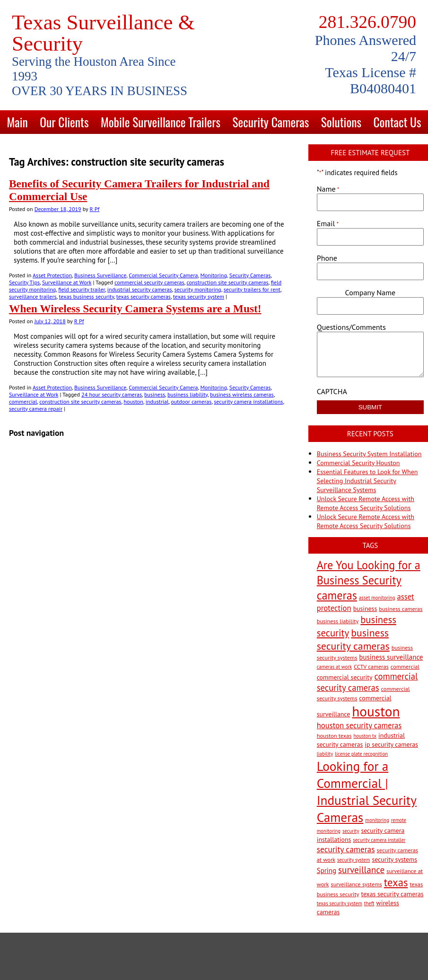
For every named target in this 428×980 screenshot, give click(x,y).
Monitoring (213, 275)
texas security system (199, 296)
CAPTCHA (332, 391)
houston (133, 402)
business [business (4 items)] (365, 609)
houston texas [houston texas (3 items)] (334, 735)
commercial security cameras (149, 282)
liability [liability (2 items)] (325, 754)
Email (328, 223)
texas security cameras (144, 296)
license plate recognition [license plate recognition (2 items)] (361, 754)
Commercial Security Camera (163, 275)
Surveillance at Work (67, 282)
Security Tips (24, 282)
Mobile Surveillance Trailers (161, 122)
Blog (214, 146)
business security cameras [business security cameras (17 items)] (353, 639)
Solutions (341, 122)
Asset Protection (52, 275)
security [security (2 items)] (351, 831)
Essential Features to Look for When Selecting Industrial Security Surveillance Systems (367, 481)
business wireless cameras (242, 394)
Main (17, 122)
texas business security (87, 296)
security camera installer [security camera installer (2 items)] (379, 840)
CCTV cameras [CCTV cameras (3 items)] (371, 666)
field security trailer (82, 289)
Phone (327, 258)
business (155, 394)
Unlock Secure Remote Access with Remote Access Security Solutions (366, 503)
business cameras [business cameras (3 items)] (401, 609)
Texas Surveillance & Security (103, 33)
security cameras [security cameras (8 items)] (346, 849)
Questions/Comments (351, 327)
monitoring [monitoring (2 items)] (377, 820)
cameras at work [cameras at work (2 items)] (334, 667)
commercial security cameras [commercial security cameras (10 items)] (367, 682)
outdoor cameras (191, 402)
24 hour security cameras (112, 394)
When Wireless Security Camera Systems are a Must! (135, 309)
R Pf (94, 209)
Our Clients (64, 122)
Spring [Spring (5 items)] (327, 870)
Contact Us (397, 122)
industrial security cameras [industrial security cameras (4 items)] (361, 740)
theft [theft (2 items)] (369, 903)
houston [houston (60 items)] (376, 711)
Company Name (370, 292)
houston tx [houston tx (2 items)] (365, 736)
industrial (157, 402)
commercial (23, 402)
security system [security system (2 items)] (354, 860)
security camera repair (36, 409)
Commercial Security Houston (358, 463)
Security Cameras (271, 122)
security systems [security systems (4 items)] (394, 859)
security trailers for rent (252, 289)
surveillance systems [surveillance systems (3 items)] (356, 884)
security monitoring (198, 289)
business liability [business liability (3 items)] (338, 621)
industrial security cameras (140, 289)
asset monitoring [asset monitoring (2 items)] (377, 598)
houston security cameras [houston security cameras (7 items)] (359, 725)
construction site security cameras (227, 282)
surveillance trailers (33, 296)
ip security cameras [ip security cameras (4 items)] (391, 744)
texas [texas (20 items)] (396, 882)
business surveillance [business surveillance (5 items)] (391, 657)
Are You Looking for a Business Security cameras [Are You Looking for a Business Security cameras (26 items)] (369, 580)
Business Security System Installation (369, 454)
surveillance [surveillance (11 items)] (361, 870)
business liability (188, 394)
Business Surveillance (100, 275)
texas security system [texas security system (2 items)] (340, 903)
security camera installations (248, 402)
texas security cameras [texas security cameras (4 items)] (392, 894)
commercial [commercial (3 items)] (405, 666)
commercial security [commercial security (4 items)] (345, 677)
